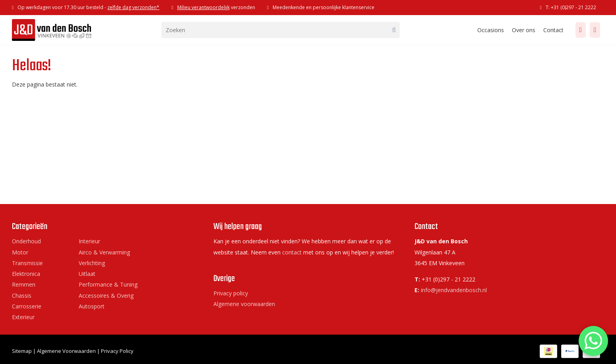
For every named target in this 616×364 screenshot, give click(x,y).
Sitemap (22, 351)
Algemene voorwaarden (244, 304)
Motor (20, 252)
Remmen (24, 284)
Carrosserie (27, 306)
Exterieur (23, 317)
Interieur (89, 241)
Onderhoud (26, 241)
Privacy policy (231, 293)
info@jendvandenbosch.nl (454, 290)
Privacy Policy (117, 351)
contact (292, 252)
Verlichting (92, 263)
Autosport (92, 306)
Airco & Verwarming (104, 252)
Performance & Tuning (108, 284)
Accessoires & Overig (106, 296)
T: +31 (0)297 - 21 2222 (571, 7)
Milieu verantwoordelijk (203, 7)
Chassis (22, 296)
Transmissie (27, 263)
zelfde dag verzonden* (133, 7)
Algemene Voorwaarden (66, 351)
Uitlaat (87, 274)
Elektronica (26, 274)
